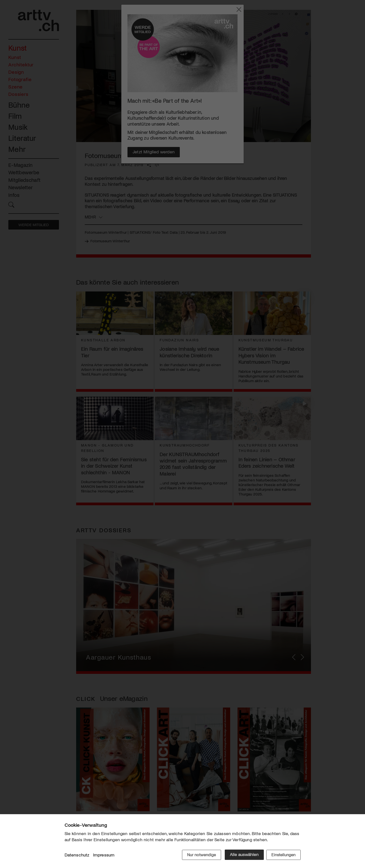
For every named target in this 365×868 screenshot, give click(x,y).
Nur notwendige (198, 855)
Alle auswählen (241, 855)
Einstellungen (283, 855)
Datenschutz (77, 855)
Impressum (104, 855)
